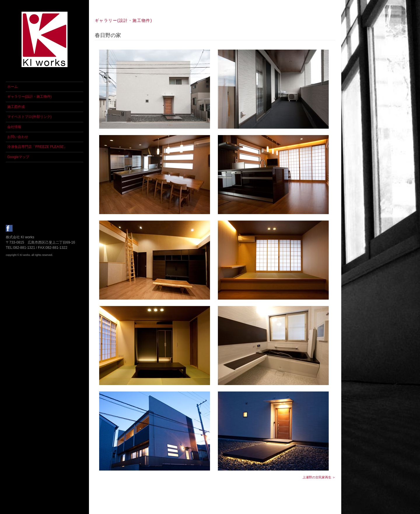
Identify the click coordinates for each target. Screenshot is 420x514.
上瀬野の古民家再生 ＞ (319, 477)
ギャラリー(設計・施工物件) (29, 97)
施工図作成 (16, 107)
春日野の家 (108, 35)
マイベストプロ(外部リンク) (29, 117)
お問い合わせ (18, 137)
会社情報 (14, 127)
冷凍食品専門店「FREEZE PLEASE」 (37, 147)
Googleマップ (18, 157)
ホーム (13, 87)
